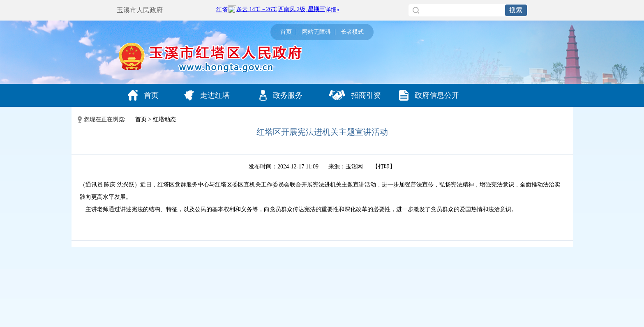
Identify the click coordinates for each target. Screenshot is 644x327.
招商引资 (355, 95)
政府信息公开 (429, 95)
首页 (286, 32)
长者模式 (352, 32)
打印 (384, 167)
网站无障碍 (316, 32)
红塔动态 (164, 119)
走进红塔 (207, 95)
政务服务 (281, 95)
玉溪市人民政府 (140, 10)
